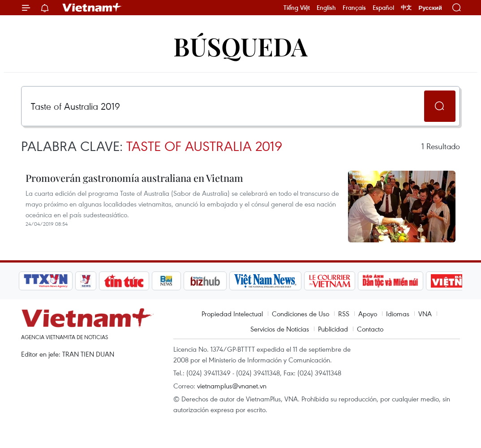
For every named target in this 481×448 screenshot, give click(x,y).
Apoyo (368, 314)
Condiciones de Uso (301, 314)
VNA (425, 314)
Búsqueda (240, 46)
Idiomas (398, 314)
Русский (430, 8)
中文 (406, 8)
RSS (344, 314)
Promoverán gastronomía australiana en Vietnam (134, 178)
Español (383, 8)
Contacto (370, 329)
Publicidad (333, 329)
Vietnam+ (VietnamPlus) (92, 8)
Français (354, 8)
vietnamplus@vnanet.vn (232, 386)
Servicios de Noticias (280, 329)
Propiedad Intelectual (232, 314)
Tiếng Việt (297, 8)
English (326, 8)
